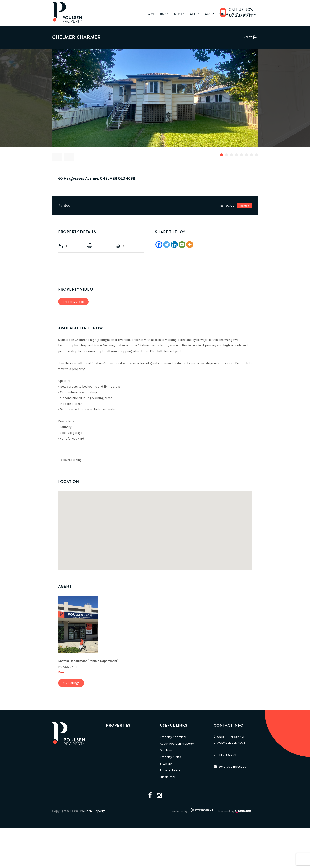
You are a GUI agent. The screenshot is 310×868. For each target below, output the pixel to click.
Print (248, 37)
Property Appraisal (173, 737)
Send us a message (232, 767)
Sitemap (166, 764)
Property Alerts (170, 757)
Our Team (166, 750)
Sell (191, 14)
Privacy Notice (170, 770)
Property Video (73, 302)
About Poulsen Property (177, 744)
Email (62, 672)
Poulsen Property (92, 811)
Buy (159, 14)
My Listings (71, 683)
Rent (175, 14)
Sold (208, 14)
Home (146, 14)
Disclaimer (168, 777)
